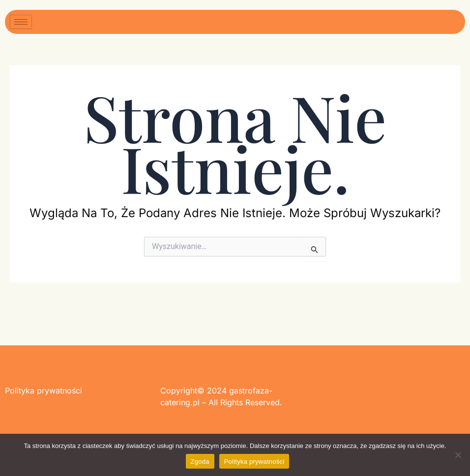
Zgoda (200, 462)
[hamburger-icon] (21, 22)
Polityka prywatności (254, 462)
